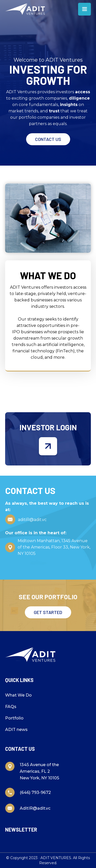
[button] (84, 9)
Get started (48, 612)
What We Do (18, 695)
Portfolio (14, 718)
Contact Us (48, 139)
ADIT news (16, 730)
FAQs (11, 707)
